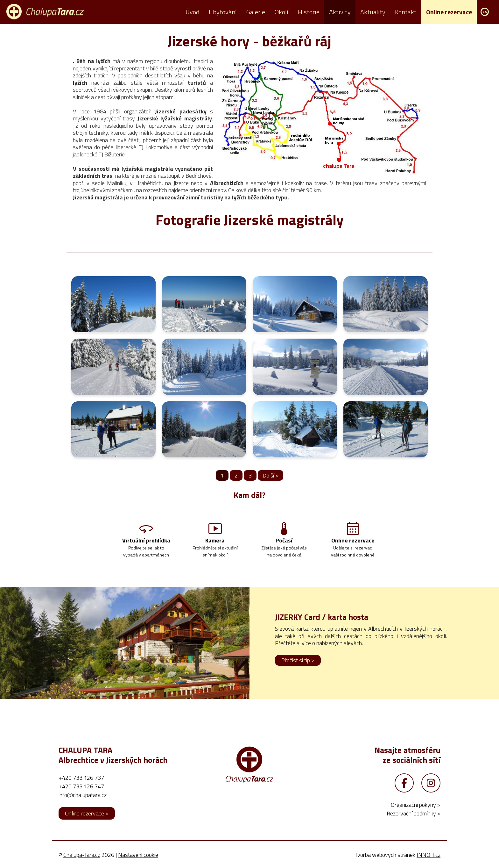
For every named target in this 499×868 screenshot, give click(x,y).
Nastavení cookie (138, 856)
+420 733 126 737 (81, 779)
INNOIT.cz (429, 856)
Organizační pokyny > (416, 806)
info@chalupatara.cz (83, 796)
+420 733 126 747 (81, 787)
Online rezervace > (87, 814)
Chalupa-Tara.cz (82, 856)
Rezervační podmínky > (414, 814)
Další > (271, 475)
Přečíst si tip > (298, 661)
